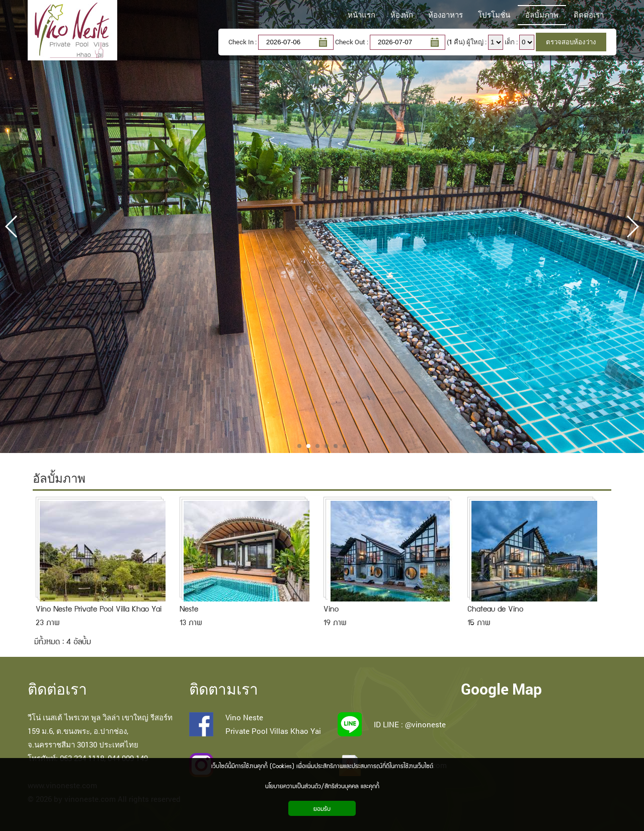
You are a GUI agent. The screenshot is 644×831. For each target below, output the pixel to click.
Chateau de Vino (495, 608)
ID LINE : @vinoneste (410, 724)
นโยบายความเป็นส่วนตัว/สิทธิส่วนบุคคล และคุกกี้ (322, 785)
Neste (189, 608)
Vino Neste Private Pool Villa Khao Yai (99, 608)
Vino (331, 608)
